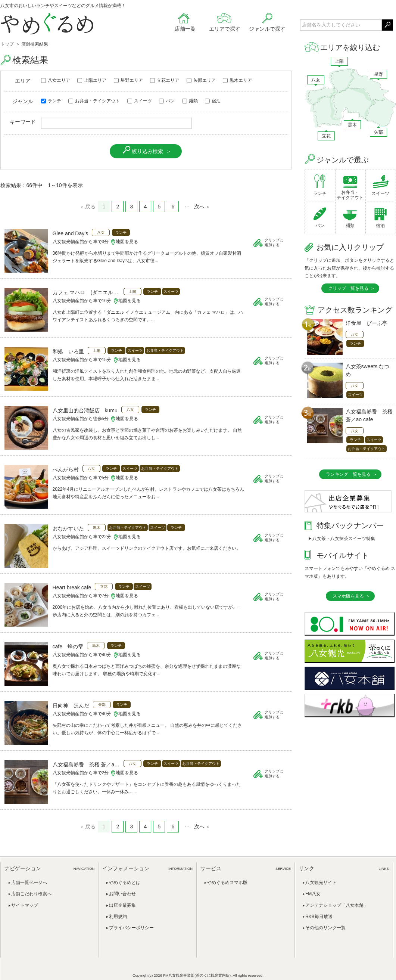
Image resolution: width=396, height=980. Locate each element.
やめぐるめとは (125, 883)
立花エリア (165, 80)
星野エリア (128, 80)
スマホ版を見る (348, 596)
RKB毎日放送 (319, 917)
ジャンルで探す (267, 29)
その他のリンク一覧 (325, 928)
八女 (316, 80)
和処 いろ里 (68, 351)
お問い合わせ (122, 894)
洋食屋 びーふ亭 (367, 323)
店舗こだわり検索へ (31, 894)
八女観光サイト (321, 883)
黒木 (352, 125)
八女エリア (56, 80)
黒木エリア (237, 80)
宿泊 (213, 101)
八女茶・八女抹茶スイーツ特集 (344, 539)
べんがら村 (66, 469)
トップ (7, 44)
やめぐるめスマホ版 (227, 883)
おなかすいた (68, 528)
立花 (326, 136)
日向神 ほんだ (71, 705)
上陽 (339, 61)
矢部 (378, 132)
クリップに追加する (274, 242)
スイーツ (140, 101)
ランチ (51, 101)
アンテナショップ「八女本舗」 (337, 905)
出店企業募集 (122, 905)
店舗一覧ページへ (29, 883)
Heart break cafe (72, 587)
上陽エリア (92, 80)
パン (167, 101)
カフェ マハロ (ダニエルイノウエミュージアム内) (86, 292)
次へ (199, 207)
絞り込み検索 (147, 151)
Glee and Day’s (71, 233)
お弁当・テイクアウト (94, 101)
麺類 (190, 101)
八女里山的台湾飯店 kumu (85, 410)
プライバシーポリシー (131, 928)
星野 (378, 74)
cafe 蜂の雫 (68, 646)
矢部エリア (201, 80)
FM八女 (313, 894)
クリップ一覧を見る (348, 288)
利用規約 (118, 917)
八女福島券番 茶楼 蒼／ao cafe (86, 765)
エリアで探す (225, 29)
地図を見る (127, 242)
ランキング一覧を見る (348, 474)
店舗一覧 (185, 29)
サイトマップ (25, 905)
